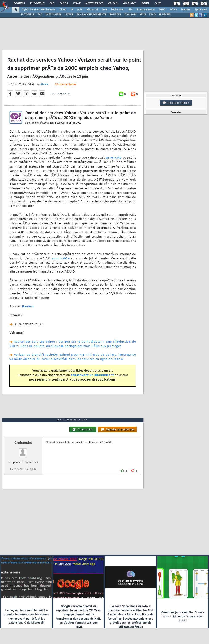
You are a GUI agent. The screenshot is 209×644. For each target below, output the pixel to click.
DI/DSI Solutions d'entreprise (38, 10)
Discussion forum (176, 103)
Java (104, 10)
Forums (19, 3)
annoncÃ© (114, 158)
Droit (145, 3)
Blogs (64, 3)
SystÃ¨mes (201, 10)
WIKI (143, 15)
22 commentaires (65, 85)
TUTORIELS (28, 15)
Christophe (23, 443)
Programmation (146, 10)
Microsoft (92, 10)
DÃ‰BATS (131, 15)
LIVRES (69, 15)
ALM (80, 10)
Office (173, 10)
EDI (131, 10)
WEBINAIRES (54, 15)
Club (158, 3)
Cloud (63, 10)
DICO (152, 15)
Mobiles (186, 10)
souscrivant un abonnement (92, 375)
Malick (44, 84)
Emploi (113, 3)
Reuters (28, 307)
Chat (77, 3)
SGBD (162, 10)
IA (72, 10)
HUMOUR (165, 15)
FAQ (52, 3)
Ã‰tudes (130, 3)
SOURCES (115, 15)
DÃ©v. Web (118, 10)
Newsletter (94, 3)
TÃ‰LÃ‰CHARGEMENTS (91, 15)
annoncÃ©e (61, 259)
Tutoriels (37, 3)
